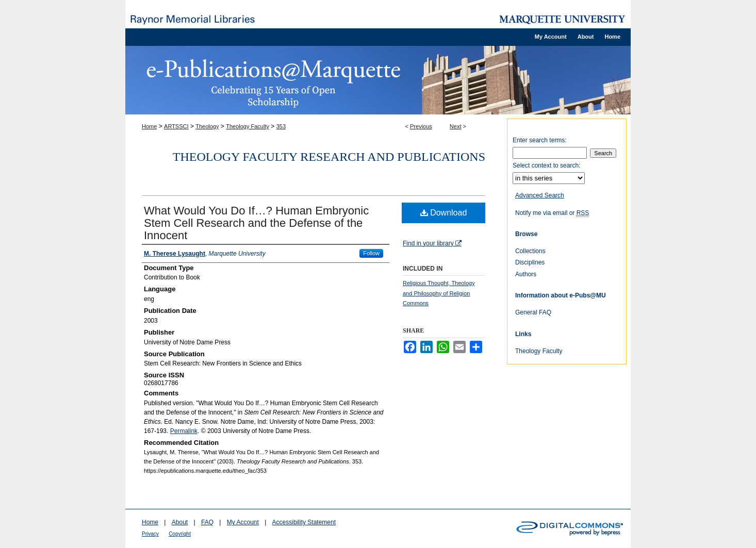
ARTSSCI (176, 126)
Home (149, 126)
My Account (243, 522)
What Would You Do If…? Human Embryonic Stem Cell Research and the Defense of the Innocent (256, 223)
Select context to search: (546, 165)
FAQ (207, 522)
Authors (526, 274)
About (180, 522)
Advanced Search (540, 195)
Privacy (150, 534)
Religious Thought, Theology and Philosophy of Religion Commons (439, 293)
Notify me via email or (552, 213)
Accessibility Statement (304, 522)
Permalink (184, 431)
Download (444, 213)
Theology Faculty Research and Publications (329, 157)
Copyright (180, 534)
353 (281, 126)
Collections (530, 251)
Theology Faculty (248, 126)
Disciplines (530, 262)
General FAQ (533, 312)
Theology (207, 126)
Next (456, 126)
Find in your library (432, 243)
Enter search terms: (540, 140)
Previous (421, 126)
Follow (371, 253)
